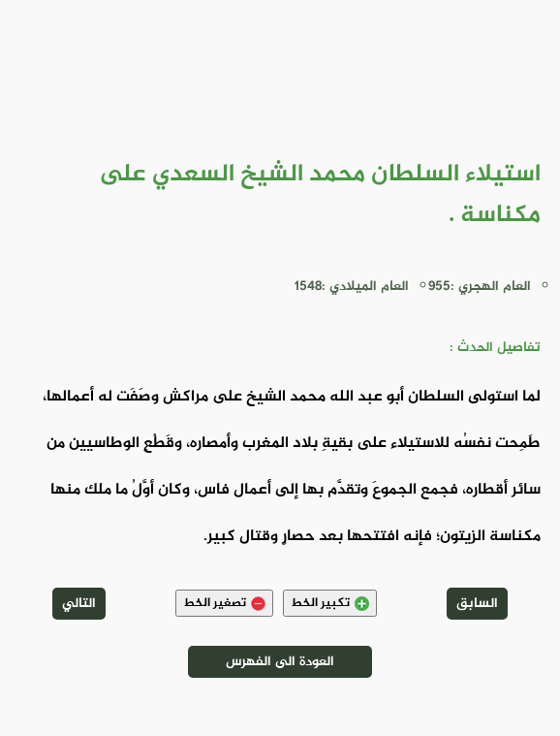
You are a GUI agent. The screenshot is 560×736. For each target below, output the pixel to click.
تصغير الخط (224, 603)
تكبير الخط (330, 603)
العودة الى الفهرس (280, 662)
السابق (477, 604)
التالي (79, 604)
